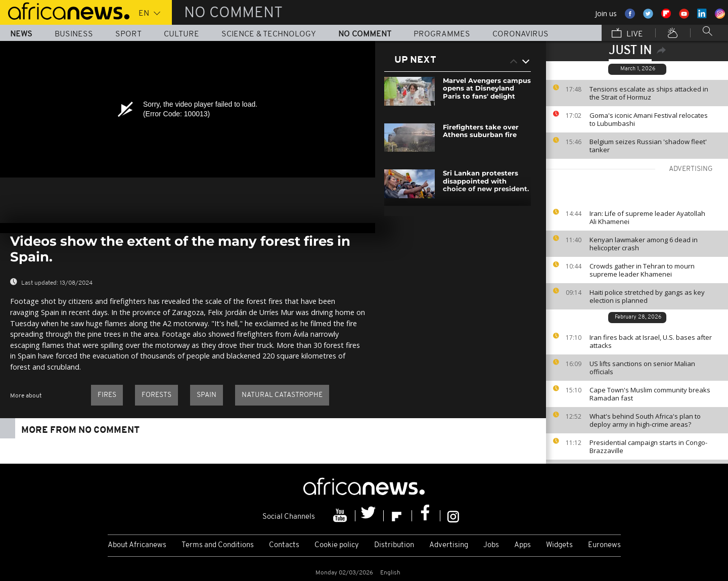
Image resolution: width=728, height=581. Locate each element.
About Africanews (137, 545)
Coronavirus (520, 34)
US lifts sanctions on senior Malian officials (642, 368)
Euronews (604, 545)
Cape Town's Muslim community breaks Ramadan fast (650, 394)
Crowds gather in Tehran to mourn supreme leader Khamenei (642, 270)
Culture (181, 34)
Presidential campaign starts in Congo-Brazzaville (648, 446)
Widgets (559, 545)
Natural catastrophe (282, 395)
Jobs (491, 545)
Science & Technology (269, 34)
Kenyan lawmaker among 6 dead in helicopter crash (644, 244)
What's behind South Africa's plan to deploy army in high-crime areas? (645, 420)
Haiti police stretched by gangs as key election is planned (647, 296)
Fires (107, 395)
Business (74, 34)
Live (627, 34)
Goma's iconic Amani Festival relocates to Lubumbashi (649, 119)
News (21, 34)
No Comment (365, 34)
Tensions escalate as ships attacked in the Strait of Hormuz (649, 93)
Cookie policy (337, 545)
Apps (522, 545)
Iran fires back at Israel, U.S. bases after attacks (651, 341)
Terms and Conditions (218, 545)
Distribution (394, 545)
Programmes (442, 34)
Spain (207, 395)
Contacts (284, 545)
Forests (156, 395)
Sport (128, 34)
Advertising (449, 545)
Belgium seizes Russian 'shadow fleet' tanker (648, 146)
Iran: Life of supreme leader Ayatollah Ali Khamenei (647, 217)
